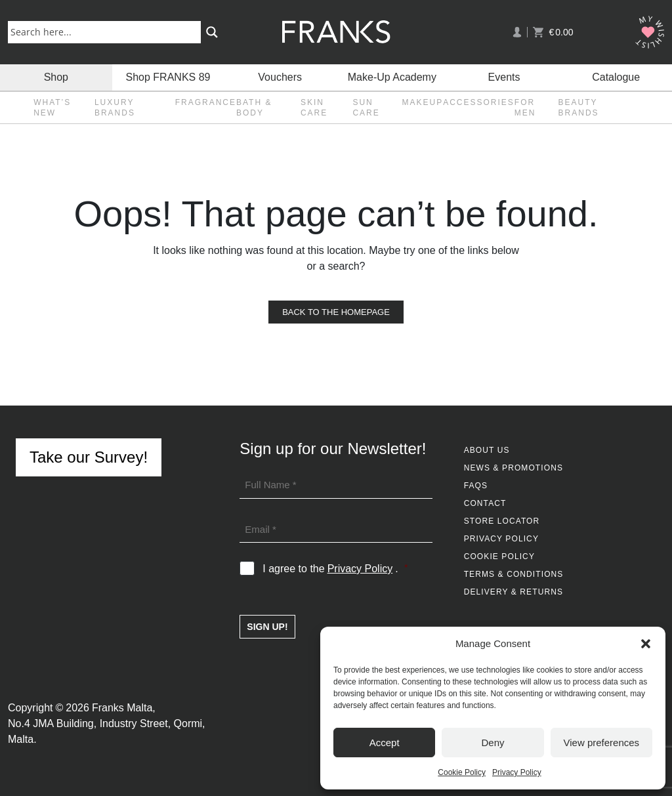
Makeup (422, 102)
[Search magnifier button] (212, 32)
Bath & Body (254, 108)
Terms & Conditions (514, 574)
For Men (525, 108)
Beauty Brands (579, 108)
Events (504, 77)
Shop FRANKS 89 (168, 77)
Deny (493, 743)
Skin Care (314, 108)
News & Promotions (514, 468)
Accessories (479, 102)
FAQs (476, 486)
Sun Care (366, 108)
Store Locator (502, 521)
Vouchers (280, 77)
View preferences (602, 743)
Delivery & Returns (514, 592)
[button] (646, 644)
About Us (487, 450)
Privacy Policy (517, 772)
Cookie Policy (462, 772)
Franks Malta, (124, 708)
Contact (485, 503)
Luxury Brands (115, 108)
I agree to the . (335, 569)
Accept (385, 743)
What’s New (52, 108)
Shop (56, 77)
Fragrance (206, 102)
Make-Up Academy (392, 77)
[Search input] (107, 31)
